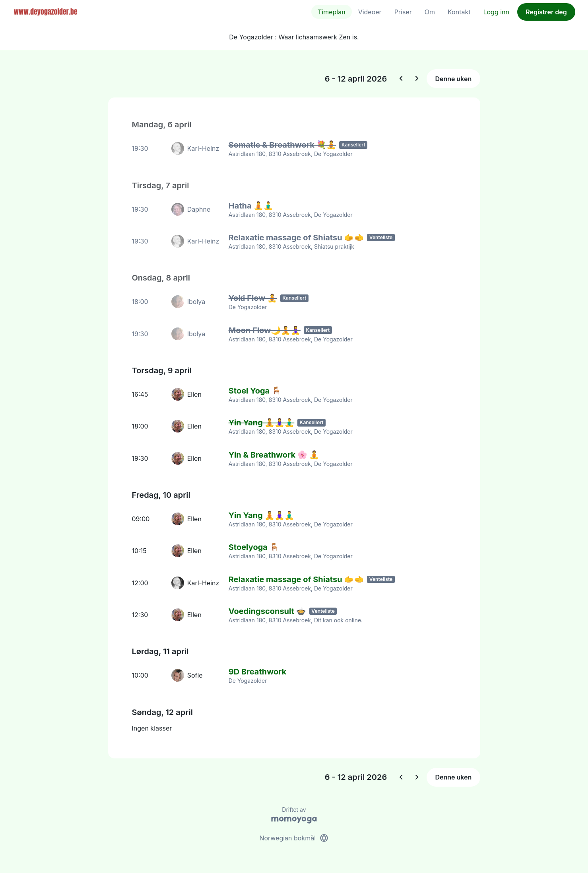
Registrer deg (546, 12)
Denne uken (453, 79)
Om (430, 12)
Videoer (370, 12)
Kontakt (459, 12)
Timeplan (332, 12)
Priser (403, 12)
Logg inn (496, 12)
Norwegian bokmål (294, 836)
